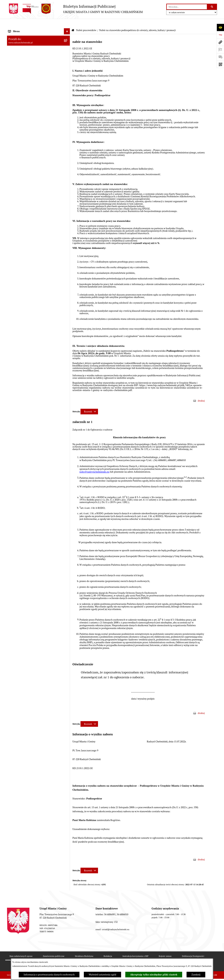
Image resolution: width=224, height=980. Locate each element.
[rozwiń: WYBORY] (67, 42)
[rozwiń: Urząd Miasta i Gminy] (67, 60)
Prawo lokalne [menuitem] (16, 479)
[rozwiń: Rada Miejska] (67, 48)
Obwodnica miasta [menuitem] (18, 498)
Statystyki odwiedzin (80, 958)
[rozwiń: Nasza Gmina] (67, 29)
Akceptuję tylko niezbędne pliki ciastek (154, 975)
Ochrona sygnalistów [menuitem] (19, 78)
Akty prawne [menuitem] (15, 486)
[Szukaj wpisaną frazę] (212, 7)
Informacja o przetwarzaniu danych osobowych (49, 975)
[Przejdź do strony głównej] (75, 9)
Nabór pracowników (86, 22)
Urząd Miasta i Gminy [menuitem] (20, 60)
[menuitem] (38, 42)
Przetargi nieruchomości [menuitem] (21, 91)
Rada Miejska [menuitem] (15, 48)
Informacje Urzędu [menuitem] (18, 66)
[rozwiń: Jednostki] (67, 473)
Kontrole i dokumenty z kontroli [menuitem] (25, 529)
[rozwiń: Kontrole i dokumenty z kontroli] (67, 529)
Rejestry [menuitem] (13, 522)
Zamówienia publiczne (54, 948)
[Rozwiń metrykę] (89, 403)
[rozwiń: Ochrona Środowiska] (67, 516)
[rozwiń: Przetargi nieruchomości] (67, 91)
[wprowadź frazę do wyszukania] (187, 7)
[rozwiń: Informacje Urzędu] (67, 66)
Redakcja (108, 948)
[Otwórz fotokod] (220, 64)
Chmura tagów (107, 958)
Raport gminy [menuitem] (15, 35)
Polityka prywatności (134, 958)
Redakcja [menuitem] (13, 541)
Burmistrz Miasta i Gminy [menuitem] (22, 54)
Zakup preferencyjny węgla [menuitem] (23, 504)
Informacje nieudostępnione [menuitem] (24, 553)
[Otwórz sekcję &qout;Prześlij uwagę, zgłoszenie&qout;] (220, 57)
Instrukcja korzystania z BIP (135, 948)
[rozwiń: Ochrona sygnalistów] (67, 78)
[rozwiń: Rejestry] (67, 523)
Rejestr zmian (165, 948)
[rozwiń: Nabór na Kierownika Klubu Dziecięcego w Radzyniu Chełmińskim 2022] (67, 312)
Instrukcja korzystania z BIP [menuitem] (23, 547)
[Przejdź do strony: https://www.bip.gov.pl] (220, 35)
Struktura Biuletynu (84, 948)
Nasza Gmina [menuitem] (15, 29)
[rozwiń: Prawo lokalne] (67, 480)
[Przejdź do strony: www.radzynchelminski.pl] (220, 42)
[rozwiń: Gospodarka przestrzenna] (67, 510)
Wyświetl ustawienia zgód (102, 975)
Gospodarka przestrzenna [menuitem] (22, 510)
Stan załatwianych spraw (21, 948)
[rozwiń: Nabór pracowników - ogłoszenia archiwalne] (67, 447)
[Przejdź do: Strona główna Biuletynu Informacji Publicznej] (73, 22)
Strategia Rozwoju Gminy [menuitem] (22, 492)
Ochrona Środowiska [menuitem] (19, 516)
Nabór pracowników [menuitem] (19, 97)
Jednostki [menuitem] (13, 473)
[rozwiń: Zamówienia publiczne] (67, 85)
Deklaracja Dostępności (193, 948)
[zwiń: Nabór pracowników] (67, 97)
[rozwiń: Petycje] (67, 72)
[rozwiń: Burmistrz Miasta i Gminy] (67, 54)
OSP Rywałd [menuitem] (15, 559)
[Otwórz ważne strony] (220, 49)
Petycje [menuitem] (12, 72)
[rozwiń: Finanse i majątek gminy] (67, 467)
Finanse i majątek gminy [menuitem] (21, 467)
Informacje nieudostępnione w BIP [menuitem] (27, 535)
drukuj (201, 392)
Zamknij (196, 975)
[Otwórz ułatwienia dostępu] (220, 27)
